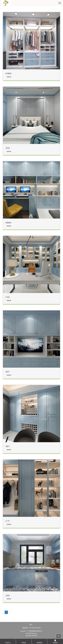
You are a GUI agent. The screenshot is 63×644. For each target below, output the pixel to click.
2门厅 (8, 521)
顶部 (59, 636)
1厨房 (8, 596)
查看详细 (9, 77)
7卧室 (8, 148)
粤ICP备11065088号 (31, 636)
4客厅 (8, 372)
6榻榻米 (8, 223)
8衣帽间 (8, 74)
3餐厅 (8, 446)
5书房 (8, 297)
